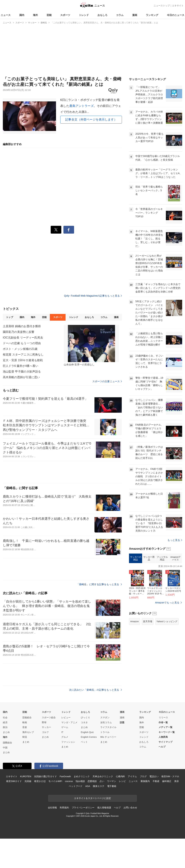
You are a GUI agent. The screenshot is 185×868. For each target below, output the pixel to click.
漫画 (135, 15)
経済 (5, 722)
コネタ (84, 722)
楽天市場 (148, 621)
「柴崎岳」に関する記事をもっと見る (99, 584)
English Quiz (87, 732)
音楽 (25, 727)
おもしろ (102, 15)
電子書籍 (112, 786)
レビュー (66, 717)
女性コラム (106, 722)
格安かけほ (40, 781)
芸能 (49, 15)
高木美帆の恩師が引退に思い (21, 377)
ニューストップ (162, 6)
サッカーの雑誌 (136, 558)
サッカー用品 (149, 558)
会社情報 (52, 808)
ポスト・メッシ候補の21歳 (20, 349)
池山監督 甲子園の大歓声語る (22, 372)
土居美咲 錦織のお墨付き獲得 (22, 326)
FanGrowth (65, 776)
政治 (5, 727)
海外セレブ (28, 732)
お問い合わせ (130, 808)
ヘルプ (162, 747)
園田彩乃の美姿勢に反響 (19, 332)
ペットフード (76, 786)
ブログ (143, 776)
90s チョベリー (108, 737)
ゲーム (65, 727)
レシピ (122, 781)
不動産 (156, 781)
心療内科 (120, 776)
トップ (9, 317)
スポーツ (65, 15)
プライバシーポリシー (83, 808)
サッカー (46, 727)
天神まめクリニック (103, 776)
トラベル (105, 732)
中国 (5, 748)
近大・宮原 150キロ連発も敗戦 (23, 360)
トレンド (84, 15)
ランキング (152, 15)
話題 (122, 722)
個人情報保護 (104, 808)
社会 (5, 717)
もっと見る (175, 540)
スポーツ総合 (49, 717)
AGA (88, 786)
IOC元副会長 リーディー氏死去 (23, 338)
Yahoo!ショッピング (167, 621)
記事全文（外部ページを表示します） (91, 120)
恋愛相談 (92, 781)
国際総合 (7, 743)
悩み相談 (80, 781)
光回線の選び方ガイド (45, 776)
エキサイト (178, 6)
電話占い (154, 776)
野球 (44, 722)
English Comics (89, 737)
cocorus (69, 781)
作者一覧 (163, 722)
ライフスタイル (108, 727)
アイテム (132, 776)
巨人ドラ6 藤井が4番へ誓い (21, 366)
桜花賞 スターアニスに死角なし (23, 355)
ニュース (6, 15)
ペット (84, 742)
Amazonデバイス (175, 558)
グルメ (65, 737)
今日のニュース (176, 15)
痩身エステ (99, 786)
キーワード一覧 (167, 732)
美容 (176, 781)
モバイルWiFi (55, 781)
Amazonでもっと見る (167, 603)
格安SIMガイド (14, 781)
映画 (25, 722)
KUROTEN (26, 776)
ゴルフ (45, 732)
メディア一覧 (166, 727)
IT (62, 732)
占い (102, 781)
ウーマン (112, 781)
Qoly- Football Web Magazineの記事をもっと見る (93, 296)
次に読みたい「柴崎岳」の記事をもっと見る (96, 690)
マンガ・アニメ (69, 722)
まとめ (6, 732)
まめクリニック (82, 776)
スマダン (105, 717)
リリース (163, 717)
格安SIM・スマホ (170, 776)
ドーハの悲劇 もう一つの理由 (22, 343)
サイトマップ (166, 742)
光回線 (28, 781)
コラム (120, 15)
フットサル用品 (162, 558)
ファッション (68, 742)
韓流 (25, 737)
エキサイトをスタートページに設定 (92, 798)
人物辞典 (163, 737)
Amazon (134, 621)
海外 (35, 15)
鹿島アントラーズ (81, 106)
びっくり (85, 717)
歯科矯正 (167, 781)
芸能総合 (27, 717)
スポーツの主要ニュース (107, 381)
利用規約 (64, 808)
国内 (22, 15)
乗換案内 (145, 781)
